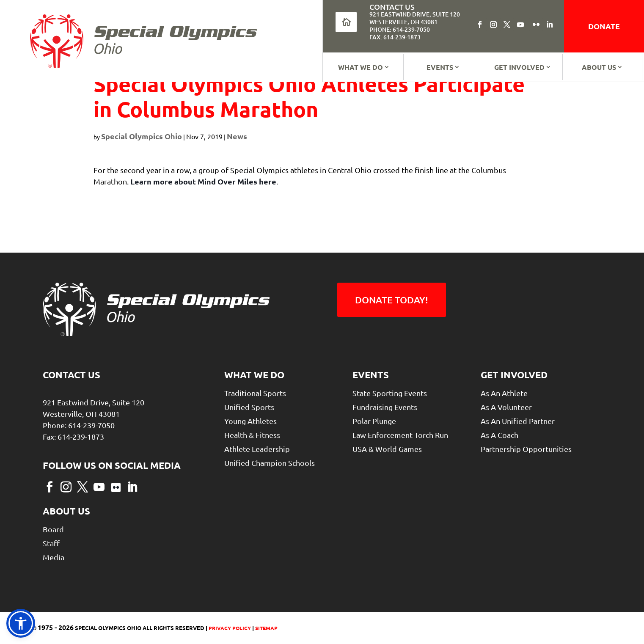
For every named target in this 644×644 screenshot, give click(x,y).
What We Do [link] (361, 67)
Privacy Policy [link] (229, 628)
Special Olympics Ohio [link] (142, 136)
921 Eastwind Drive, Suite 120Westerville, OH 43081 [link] (415, 18)
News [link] (237, 136)
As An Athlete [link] (504, 393)
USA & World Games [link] (387, 449)
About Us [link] (599, 67)
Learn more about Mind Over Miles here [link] (203, 181)
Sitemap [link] (266, 628)
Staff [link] (51, 543)
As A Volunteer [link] (506, 407)
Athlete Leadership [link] (257, 449)
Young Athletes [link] (250, 421)
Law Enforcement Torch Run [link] (400, 435)
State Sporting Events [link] (390, 393)
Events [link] (440, 67)
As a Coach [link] (500, 435)
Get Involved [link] (519, 67)
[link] (143, 41)
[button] (480, 25)
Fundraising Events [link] (385, 407)
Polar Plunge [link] (374, 421)
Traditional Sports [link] (255, 393)
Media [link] (54, 557)
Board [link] (53, 529)
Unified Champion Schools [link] (270, 463)
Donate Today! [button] (392, 300)
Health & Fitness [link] (252, 435)
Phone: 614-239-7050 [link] (400, 29)
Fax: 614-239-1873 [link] (395, 37)
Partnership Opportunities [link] (526, 449)
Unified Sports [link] (249, 407)
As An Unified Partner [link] (518, 421)
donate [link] (604, 26)
